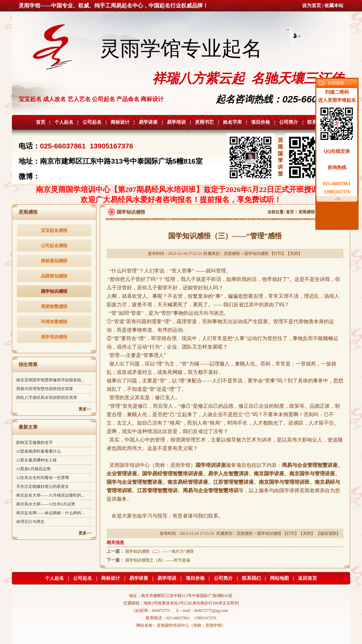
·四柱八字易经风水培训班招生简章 (46, 398)
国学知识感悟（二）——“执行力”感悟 (160, 551)
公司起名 (92, 122)
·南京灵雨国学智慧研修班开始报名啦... (50, 380)
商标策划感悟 (54, 261)
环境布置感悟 (54, 322)
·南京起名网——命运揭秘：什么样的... (50, 513)
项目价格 (261, 122)
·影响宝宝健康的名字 (34, 443)
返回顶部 (328, 533)
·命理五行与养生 (30, 522)
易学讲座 (148, 122)
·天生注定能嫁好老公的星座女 (42, 486)
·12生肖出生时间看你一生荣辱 (42, 478)
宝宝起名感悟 (54, 230)
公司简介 (289, 122)
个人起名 (64, 122)
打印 (278, 254)
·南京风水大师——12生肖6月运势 (45, 504)
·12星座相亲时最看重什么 (38, 451)
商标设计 (120, 122)
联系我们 (251, 578)
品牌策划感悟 (54, 276)
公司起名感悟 (54, 246)
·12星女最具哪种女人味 (36, 460)
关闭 (294, 254)
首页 (41, 122)
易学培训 (176, 122)
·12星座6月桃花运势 (33, 469)
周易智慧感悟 (54, 306)
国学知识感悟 (54, 291)
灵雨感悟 (307, 212)
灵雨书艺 (204, 122)
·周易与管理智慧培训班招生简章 (44, 389)
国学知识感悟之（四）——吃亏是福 (158, 560)
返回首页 (308, 578)
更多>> (85, 409)
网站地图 (279, 578)
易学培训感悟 (54, 337)
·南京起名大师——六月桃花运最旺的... (50, 495)
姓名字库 (232, 122)
